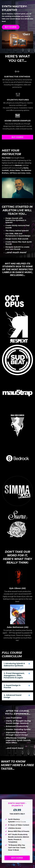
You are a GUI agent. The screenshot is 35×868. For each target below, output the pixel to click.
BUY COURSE (11, 27)
